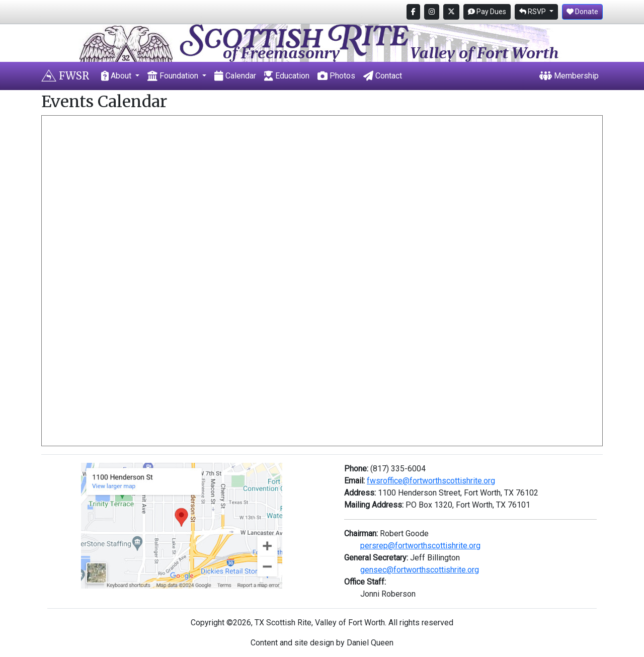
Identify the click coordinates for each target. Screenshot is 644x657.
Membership (569, 76)
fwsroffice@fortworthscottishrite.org (431, 481)
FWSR (65, 76)
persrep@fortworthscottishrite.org (420, 546)
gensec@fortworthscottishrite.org (420, 570)
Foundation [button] (174, 76)
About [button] (117, 76)
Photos (336, 76)
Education (287, 76)
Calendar (235, 76)
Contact (383, 76)
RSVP (533, 12)
